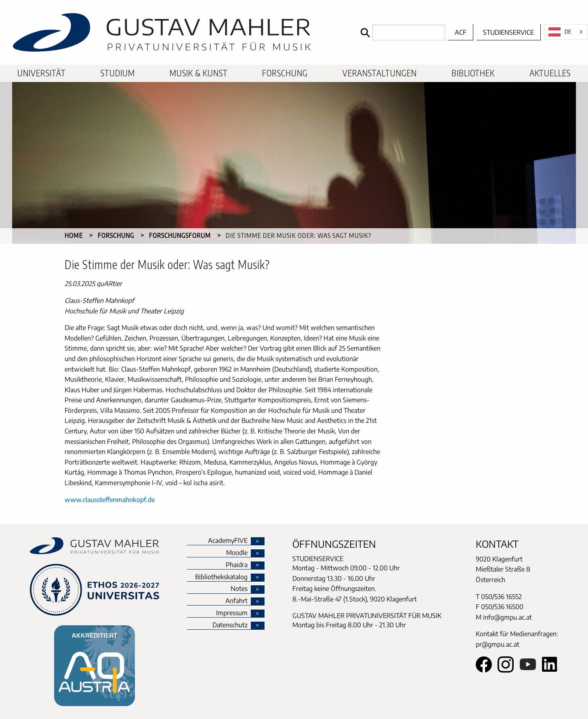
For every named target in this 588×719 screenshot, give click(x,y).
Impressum (232, 613)
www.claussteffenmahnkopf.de (110, 500)
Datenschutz (230, 625)
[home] (178, 32)
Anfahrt (236, 601)
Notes (239, 589)
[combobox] (566, 32)
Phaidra (237, 565)
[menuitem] (42, 73)
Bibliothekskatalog (221, 577)
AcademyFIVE (228, 541)
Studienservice (508, 32)
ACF (461, 32)
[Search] (401, 33)
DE (560, 32)
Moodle (237, 553)
